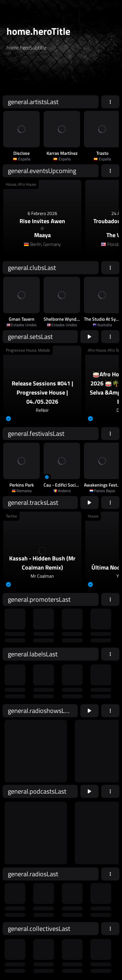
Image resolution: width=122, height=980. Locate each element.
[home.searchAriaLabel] (46, 76)
